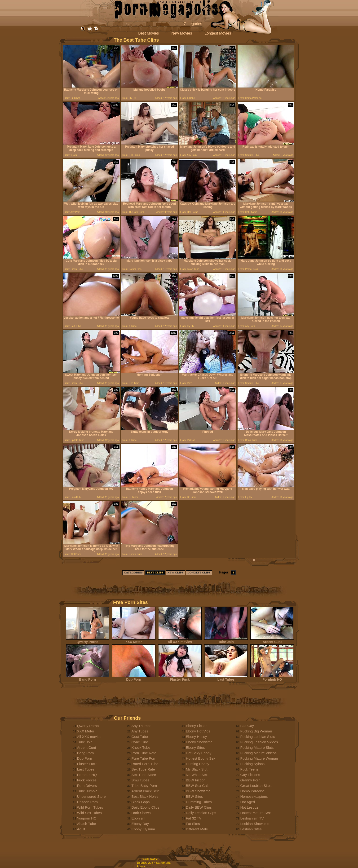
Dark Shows (141, 813)
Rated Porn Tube (145, 764)
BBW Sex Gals (198, 786)
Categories (193, 24)
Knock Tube (141, 747)
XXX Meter (134, 640)
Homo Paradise (253, 791)
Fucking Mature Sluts (257, 747)
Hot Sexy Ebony (199, 753)
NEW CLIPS (175, 573)
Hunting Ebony (198, 764)
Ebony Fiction (197, 726)
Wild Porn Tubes (90, 807)
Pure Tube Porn (144, 758)
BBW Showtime (198, 791)
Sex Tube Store (144, 775)
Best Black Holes (145, 796)
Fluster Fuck (180, 678)
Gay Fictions (250, 775)
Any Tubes (140, 731)
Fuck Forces (87, 780)
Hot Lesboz (249, 807)
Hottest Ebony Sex (201, 758)
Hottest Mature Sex (256, 813)
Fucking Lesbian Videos (259, 742)
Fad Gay (247, 726)
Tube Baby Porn (144, 786)
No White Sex (197, 775)
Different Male (197, 829)
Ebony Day (140, 824)
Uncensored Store (91, 796)
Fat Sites (193, 824)
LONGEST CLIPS (199, 573)
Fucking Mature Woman (259, 758)
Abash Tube (87, 824)
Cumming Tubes (199, 802)
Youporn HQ (87, 818)
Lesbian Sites (251, 829)
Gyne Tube (140, 742)
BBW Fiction (196, 780)
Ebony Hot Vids (198, 731)
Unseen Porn (88, 802)
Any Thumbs (141, 726)
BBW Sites (194, 796)
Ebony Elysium (143, 829)
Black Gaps (141, 802)
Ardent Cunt (272, 640)
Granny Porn (250, 780)
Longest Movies (218, 33)
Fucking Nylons (253, 764)
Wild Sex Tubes (89, 813)
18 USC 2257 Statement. (154, 863)
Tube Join (226, 640)
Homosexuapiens (254, 796)
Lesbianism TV (252, 818)
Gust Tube (140, 737)
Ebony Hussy (196, 737)
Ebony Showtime (199, 742)
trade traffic (150, 859)
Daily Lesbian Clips (201, 813)
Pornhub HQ (272, 678)
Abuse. (141, 866)
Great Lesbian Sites (256, 786)
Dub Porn (134, 678)
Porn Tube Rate (144, 753)
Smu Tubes (141, 780)
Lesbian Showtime (255, 824)
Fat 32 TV (194, 818)
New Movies (182, 33)
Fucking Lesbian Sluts (258, 737)
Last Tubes (226, 678)
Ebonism (138, 818)
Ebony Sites (195, 747)
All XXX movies (180, 640)
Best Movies (148, 33)
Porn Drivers (87, 786)
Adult (81, 829)
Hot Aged (248, 802)
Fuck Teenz (249, 769)
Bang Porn (88, 678)
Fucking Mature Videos (259, 753)
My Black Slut (197, 769)
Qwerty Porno (88, 640)
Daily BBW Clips (199, 807)
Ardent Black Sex (145, 791)
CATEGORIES (133, 573)
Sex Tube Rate (143, 769)
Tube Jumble (87, 791)
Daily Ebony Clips (146, 807)
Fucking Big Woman (256, 731)
